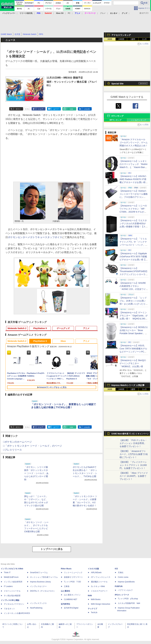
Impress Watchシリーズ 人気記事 (128, 385)
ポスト (18, 109)
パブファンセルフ (125, 590)
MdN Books (96, 599)
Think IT (7, 573)
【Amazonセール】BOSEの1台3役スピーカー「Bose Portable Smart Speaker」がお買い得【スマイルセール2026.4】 (134, 333)
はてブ (56, 109)
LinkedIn (87, 109)
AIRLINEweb (96, 573)
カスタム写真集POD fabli (129, 603)
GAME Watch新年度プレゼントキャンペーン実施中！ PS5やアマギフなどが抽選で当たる (130, 435)
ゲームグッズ (63, 328)
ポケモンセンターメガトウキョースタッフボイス (35, 237)
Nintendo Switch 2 (17, 328)
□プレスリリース (12, 450)
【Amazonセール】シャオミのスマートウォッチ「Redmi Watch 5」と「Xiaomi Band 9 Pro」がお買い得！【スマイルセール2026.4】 (134, 167)
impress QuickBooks (126, 582)
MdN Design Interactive (101, 604)
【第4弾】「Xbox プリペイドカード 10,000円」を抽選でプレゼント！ (134, 476)
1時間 (110, 39)
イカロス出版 (93, 569)
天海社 (121, 573)
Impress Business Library (40, 582)
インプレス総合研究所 (13, 582)
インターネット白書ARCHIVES (17, 613)
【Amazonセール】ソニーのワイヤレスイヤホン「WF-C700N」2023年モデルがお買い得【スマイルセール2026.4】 (133, 212)
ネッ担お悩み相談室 (12, 596)
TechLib (94, 612)
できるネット (9, 609)
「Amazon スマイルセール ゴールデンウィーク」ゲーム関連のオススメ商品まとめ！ (134, 142)
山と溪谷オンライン (72, 595)
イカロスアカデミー (99, 591)
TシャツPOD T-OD (72, 582)
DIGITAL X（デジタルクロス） (43, 591)
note (71, 109)
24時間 (121, 39)
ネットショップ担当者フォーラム (44, 577)
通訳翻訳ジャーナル (99, 582)
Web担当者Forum (11, 577)
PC (69, 13)
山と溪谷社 (65, 591)
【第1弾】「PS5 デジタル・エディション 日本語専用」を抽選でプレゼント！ (133, 443)
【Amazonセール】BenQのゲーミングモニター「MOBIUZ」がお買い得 (133, 363)
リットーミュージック (73, 573)
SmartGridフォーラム (39, 573)
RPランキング (115, 120)
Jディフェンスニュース (101, 577)
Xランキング (117, 116)
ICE (116, 569)
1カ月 (144, 39)
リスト (27, 109)
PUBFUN (119, 586)
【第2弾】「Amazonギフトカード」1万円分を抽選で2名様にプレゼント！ (134, 454)
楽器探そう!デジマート (73, 577)
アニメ (86, 328)
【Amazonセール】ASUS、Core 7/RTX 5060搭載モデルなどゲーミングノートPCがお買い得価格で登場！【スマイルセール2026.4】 (134, 352)
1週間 (133, 39)
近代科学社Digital (71, 608)
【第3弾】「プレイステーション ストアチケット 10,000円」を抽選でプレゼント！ (133, 465)
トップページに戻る (52, 549)
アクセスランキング (121, 35)
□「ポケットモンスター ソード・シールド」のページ (33, 446)
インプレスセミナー (38, 586)
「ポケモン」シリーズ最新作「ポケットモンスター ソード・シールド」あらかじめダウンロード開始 (36, 473)
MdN (90, 596)
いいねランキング (139, 120)
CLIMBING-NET (71, 599)
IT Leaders (8, 586)
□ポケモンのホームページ (17, 442)
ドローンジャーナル (12, 591)
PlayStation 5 (40, 328)
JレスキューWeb (98, 586)
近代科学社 (65, 604)
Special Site (117, 84)
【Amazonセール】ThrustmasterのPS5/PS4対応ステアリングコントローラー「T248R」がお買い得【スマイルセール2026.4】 (134, 274)
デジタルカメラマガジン (14, 604)
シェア (41, 109)
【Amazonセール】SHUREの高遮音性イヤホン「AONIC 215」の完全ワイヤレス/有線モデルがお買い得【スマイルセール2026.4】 (134, 289)
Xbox (63, 341)
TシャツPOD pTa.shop (128, 599)
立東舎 (67, 586)
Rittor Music (66, 569)
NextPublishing (36, 608)
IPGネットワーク (122, 595)
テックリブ (92, 609)
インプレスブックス (38, 603)
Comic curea (123, 577)
